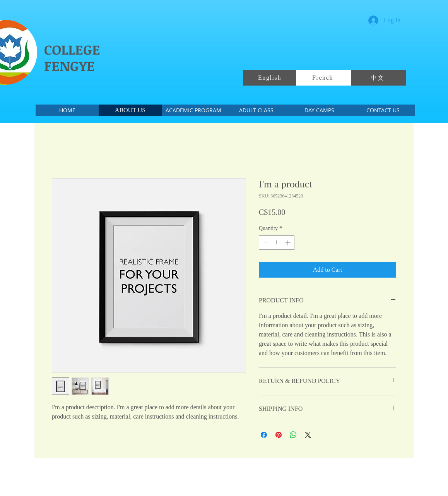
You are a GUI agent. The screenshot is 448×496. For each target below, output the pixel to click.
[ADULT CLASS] (256, 110)
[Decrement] (265, 243)
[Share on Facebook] (264, 435)
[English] (270, 78)
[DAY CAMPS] (319, 110)
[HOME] (67, 110)
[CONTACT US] (383, 110)
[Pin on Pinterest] (279, 435)
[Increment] (288, 243)
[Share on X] (308, 435)
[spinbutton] (277, 243)
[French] (323, 78)
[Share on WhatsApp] (293, 435)
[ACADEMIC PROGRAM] (193, 110)
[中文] (378, 78)
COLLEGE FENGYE (72, 57)
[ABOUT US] (130, 110)
